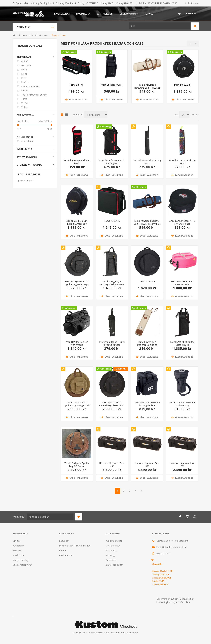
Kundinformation (114, 541)
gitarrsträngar (25, 180)
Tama (24, 99)
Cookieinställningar (22, 565)
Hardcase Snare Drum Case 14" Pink (182, 283)
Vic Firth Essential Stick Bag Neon (182, 162)
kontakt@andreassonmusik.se (171, 547)
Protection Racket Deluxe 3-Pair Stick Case (112, 343)
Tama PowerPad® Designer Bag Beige (147, 343)
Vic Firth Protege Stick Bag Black (77, 162)
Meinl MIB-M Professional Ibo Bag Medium (147, 404)
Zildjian (25, 107)
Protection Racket (30, 86)
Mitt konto (193, 3)
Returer (63, 550)
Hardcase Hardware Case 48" (112, 465)
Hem (14, 35)
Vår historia (18, 546)
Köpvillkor (64, 541)
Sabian (25, 90)
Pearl (24, 78)
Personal (17, 550)
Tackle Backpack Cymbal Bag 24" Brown (77, 465)
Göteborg (70, 52)
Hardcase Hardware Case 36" (147, 465)
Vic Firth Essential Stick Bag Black (147, 162)
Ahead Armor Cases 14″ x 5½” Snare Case (182, 222)
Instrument (24, 149)
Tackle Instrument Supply (34, 95)
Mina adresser (113, 546)
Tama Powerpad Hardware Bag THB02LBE (147, 86)
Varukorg (110, 555)
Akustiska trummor (40, 35)
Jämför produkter (114, 565)
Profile (24, 82)
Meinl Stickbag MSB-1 (112, 85)
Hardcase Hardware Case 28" (182, 465)
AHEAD (25, 61)
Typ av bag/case (27, 157)
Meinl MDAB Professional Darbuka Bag (182, 404)
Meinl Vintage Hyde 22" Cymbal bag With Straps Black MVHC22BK (77, 284)
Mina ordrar (111, 550)
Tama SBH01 (76, 85)
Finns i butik (25, 137)
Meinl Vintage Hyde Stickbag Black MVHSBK (112, 283)
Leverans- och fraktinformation (75, 546)
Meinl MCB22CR (147, 281)
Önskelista (111, 560)
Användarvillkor (67, 555)
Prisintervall (25, 115)
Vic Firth (25, 103)
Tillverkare (24, 57)
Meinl (24, 70)
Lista (67, 115)
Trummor (23, 35)
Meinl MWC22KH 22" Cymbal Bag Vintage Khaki (77, 404)
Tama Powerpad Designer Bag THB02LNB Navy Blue (147, 222)
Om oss (17, 541)
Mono (24, 74)
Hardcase (26, 65)
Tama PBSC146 (112, 221)
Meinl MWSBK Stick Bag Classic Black (182, 343)
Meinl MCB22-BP (183, 85)
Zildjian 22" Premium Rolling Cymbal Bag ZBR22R (77, 224)
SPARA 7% (121, 369)
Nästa (142, 491)
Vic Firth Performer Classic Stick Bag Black (112, 162)
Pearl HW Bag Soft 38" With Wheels (77, 343)
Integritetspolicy (21, 560)
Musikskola (18, 555)
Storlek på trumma (29, 165)
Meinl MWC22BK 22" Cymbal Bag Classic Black (112, 404)
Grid (62, 115)
